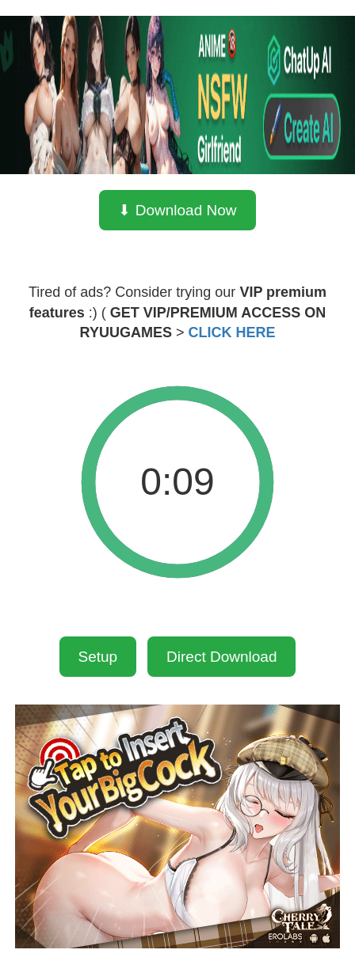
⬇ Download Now (177, 210)
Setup (98, 657)
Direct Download (221, 657)
